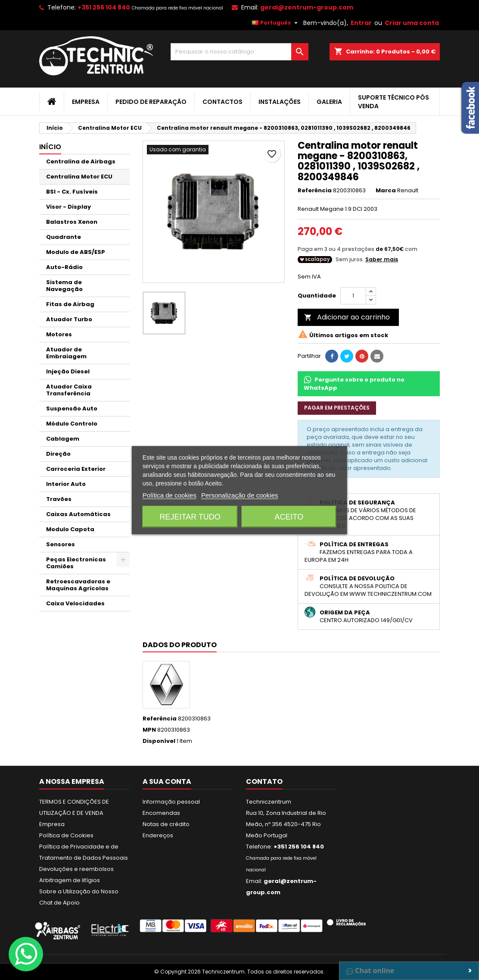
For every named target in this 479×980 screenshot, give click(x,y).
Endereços (158, 835)
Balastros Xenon (72, 222)
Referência (315, 191)
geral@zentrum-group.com (307, 7)
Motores (59, 334)
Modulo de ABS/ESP (76, 252)
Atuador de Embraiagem (66, 353)
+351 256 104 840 (104, 7)
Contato (264, 781)
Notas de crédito (166, 824)
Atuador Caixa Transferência (69, 390)
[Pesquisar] (239, 52)
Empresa (86, 102)
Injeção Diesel (68, 371)
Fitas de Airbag (70, 304)
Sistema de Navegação (64, 286)
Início (50, 147)
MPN (149, 730)
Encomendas (161, 813)
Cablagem (63, 439)
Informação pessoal (171, 802)
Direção (58, 454)
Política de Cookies (66, 835)
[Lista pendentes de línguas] (276, 23)
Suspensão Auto (72, 409)
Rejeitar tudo (190, 517)
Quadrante (64, 237)
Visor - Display (68, 207)
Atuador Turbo (69, 319)
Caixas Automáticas (78, 514)
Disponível (159, 741)
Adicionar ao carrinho (347, 317)
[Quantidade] (353, 296)
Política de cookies (170, 495)
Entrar (361, 23)
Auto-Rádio (64, 267)
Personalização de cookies (239, 495)
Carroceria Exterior (76, 469)
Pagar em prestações (337, 408)
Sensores (61, 544)
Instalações (280, 102)
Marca (386, 191)
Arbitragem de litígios (70, 880)
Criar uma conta (412, 23)
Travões (59, 499)
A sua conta (167, 781)
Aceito (289, 517)
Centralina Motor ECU (79, 177)
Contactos (222, 102)
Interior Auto (66, 484)
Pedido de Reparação (151, 102)
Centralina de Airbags (81, 161)
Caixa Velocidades (75, 603)
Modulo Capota (70, 529)
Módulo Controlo (72, 424)
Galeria (329, 102)
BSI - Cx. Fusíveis (72, 192)
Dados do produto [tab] (180, 645)
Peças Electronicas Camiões (76, 563)
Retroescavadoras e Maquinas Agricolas (78, 585)
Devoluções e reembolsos (76, 869)
